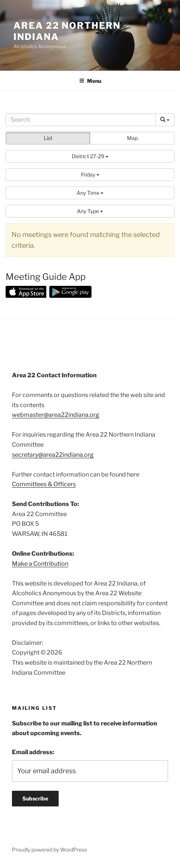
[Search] (81, 120)
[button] (90, 156)
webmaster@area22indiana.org (56, 415)
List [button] (48, 138)
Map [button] (132, 138)
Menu (90, 81)
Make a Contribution (40, 564)
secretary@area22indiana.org (53, 455)
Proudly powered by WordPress (49, 850)
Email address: (33, 752)
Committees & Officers (44, 484)
